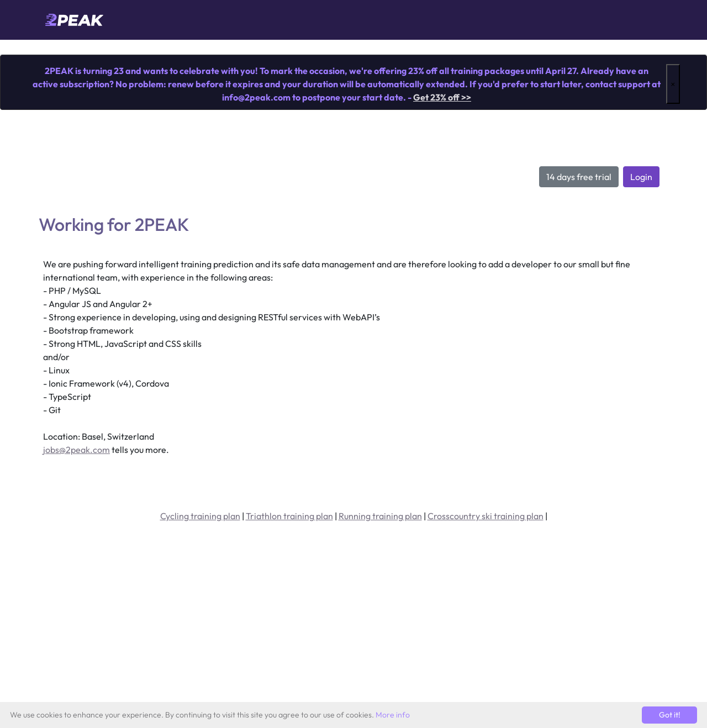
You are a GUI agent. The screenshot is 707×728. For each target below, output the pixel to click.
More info (393, 715)
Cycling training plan (200, 516)
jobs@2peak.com (76, 450)
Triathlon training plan (289, 516)
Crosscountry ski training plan (486, 516)
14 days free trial (579, 177)
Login (641, 177)
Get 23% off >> (442, 97)
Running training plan (380, 516)
